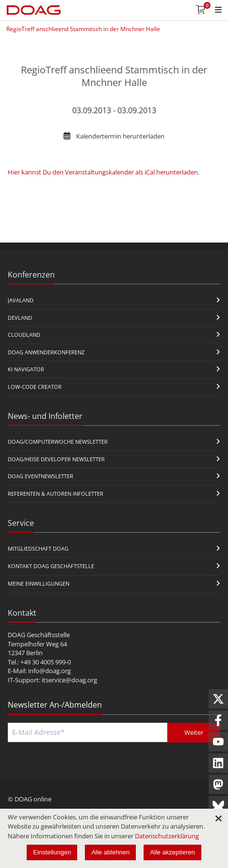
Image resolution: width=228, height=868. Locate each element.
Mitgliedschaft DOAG (38, 548)
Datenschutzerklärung (167, 836)
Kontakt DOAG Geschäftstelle (51, 566)
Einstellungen (52, 852)
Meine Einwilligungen (39, 583)
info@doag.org (49, 671)
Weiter (194, 732)
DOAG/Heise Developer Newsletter (56, 459)
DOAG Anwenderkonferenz (46, 352)
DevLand (20, 318)
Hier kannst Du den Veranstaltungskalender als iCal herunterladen (103, 172)
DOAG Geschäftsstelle (39, 635)
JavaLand (21, 300)
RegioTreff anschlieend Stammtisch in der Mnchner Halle (83, 29)
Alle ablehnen (110, 852)
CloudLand (24, 335)
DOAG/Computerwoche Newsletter (58, 442)
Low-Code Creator (35, 387)
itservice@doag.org (69, 680)
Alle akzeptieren (172, 852)
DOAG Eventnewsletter (41, 476)
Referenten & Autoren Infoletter (56, 494)
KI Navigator (26, 369)
